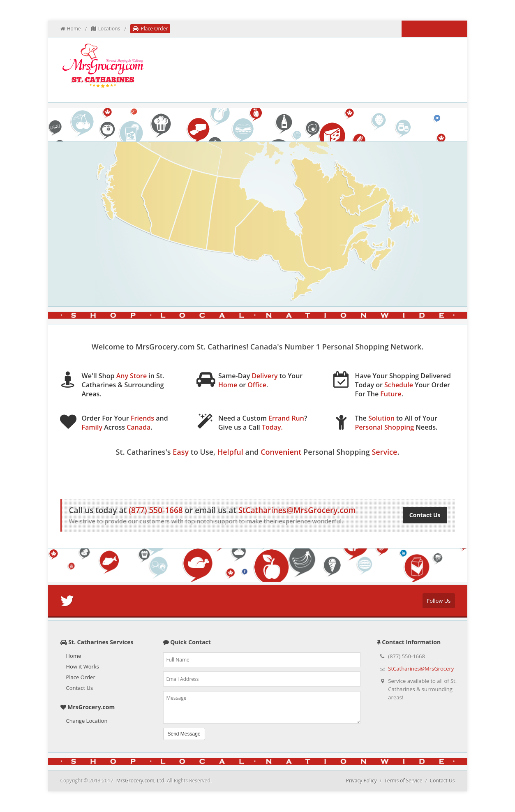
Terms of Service (403, 781)
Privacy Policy (361, 781)
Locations (106, 29)
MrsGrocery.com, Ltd (140, 781)
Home (71, 29)
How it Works (223, 472)
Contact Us (425, 515)
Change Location (87, 721)
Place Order (150, 29)
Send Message (184, 734)
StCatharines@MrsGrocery (421, 669)
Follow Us (439, 601)
